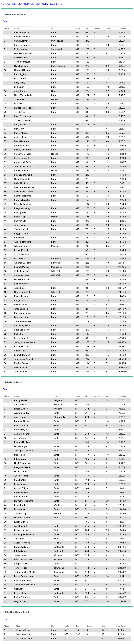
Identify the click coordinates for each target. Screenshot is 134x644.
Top (5, 21)
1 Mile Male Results (30, 4)
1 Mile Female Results (11, 4)
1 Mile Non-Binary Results (51, 4)
